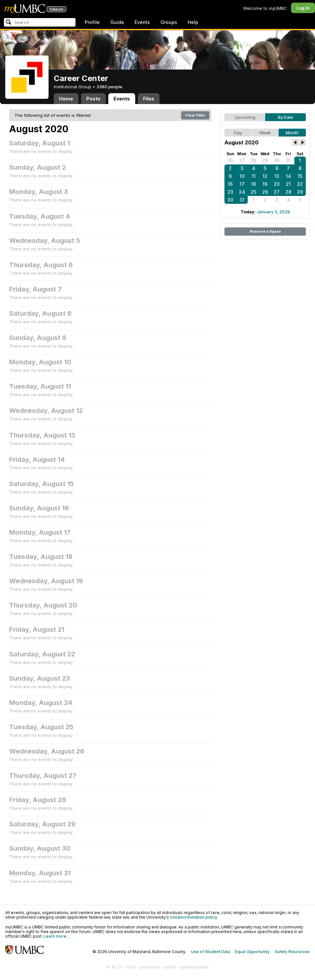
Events (142, 22)
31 (288, 160)
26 (230, 160)
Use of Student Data (210, 952)
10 (242, 176)
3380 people (109, 87)
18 (253, 184)
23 (230, 192)
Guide (117, 22)
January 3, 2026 (273, 212)
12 (265, 176)
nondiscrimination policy (194, 917)
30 (277, 160)
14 (288, 176)
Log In (303, 8)
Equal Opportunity (252, 952)
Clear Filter (195, 115)
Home (66, 99)
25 (253, 192)
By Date (286, 117)
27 (242, 160)
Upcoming (245, 117)
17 (242, 184)
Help (193, 22)
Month (292, 133)
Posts (93, 99)
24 (242, 192)
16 (230, 184)
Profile (92, 22)
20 (277, 184)
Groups (169, 22)
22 (300, 184)
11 (254, 176)
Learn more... (56, 936)
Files (149, 99)
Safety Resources (292, 952)
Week (265, 133)
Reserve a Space (265, 231)
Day (238, 133)
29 (265, 160)
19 (265, 184)
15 (300, 176)
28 (253, 160)
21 (288, 184)
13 (277, 176)
